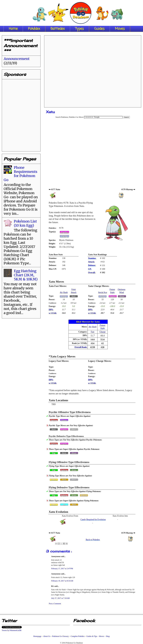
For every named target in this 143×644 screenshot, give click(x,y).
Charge (103, 332)
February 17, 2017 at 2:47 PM (62, 569)
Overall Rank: (81, 347)
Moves (120, 29)
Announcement (17, 59)
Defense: (92, 265)
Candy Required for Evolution (93, 520)
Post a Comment (55, 604)
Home (13, 29)
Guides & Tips (92, 636)
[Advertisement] (93, 71)
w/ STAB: (53, 313)
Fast (93, 332)
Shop (108, 636)
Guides (99, 29)
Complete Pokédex (78, 636)
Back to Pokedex (93, 540)
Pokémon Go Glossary (60, 636)
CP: (90, 269)
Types (80, 29)
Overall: (92, 273)
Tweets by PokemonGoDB (11, 630)
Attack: (91, 262)
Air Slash (64, 292)
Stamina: (92, 258)
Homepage (37, 636)
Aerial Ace (103, 292)
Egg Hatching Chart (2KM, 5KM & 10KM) (26, 275)
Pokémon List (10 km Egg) (25, 223)
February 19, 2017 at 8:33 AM (62, 581)
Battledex (58, 29)
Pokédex (34, 29)
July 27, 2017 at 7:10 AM (60, 598)
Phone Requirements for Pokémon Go (20, 174)
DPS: (51, 310)
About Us (47, 636)
